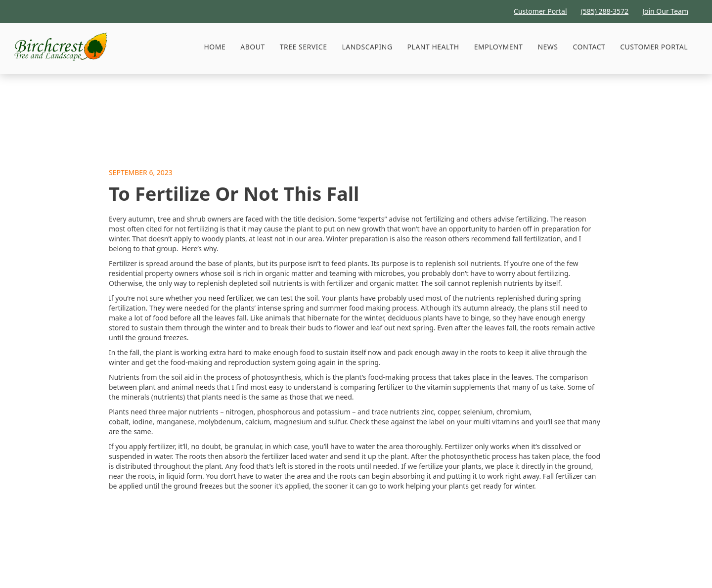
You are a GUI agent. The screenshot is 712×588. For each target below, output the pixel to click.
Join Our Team (665, 11)
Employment (499, 47)
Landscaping (367, 47)
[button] (304, 47)
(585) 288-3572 (605, 11)
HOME (215, 47)
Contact (589, 47)
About (253, 47)
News (548, 47)
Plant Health (433, 47)
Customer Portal (654, 47)
